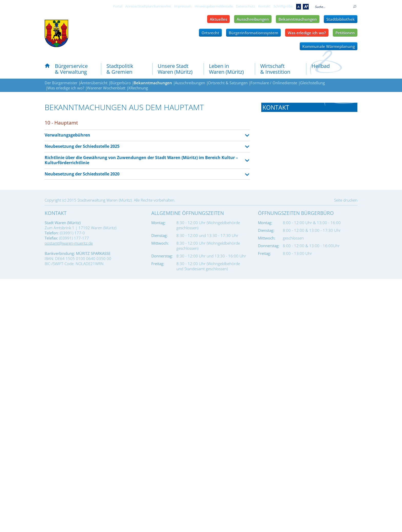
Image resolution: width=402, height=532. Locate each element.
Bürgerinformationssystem (253, 33)
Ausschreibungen (253, 19)
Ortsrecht (210, 33)
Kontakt (264, 6)
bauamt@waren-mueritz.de (298, 417)
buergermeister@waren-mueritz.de (305, 149)
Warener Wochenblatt (106, 88)
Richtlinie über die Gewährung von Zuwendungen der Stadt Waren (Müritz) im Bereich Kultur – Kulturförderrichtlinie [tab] (141, 160)
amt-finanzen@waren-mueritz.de (303, 306)
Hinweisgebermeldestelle (214, 6)
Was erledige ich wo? (307, 33)
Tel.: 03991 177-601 (279, 404)
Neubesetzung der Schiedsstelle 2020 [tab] (82, 174)
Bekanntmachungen (298, 19)
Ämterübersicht (94, 83)
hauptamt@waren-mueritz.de (300, 201)
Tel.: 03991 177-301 (279, 345)
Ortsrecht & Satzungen (228, 83)
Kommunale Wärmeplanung (329, 46)
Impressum (183, 6)
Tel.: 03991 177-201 (279, 293)
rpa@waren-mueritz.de (294, 254)
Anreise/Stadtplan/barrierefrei (148, 6)
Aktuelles (218, 19)
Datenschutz (245, 6)
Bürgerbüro (120, 83)
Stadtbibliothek (341, 19)
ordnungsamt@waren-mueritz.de (303, 359)
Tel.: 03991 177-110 (279, 188)
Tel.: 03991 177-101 (279, 135)
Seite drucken (346, 453)
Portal (118, 6)
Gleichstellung (312, 83)
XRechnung (138, 88)
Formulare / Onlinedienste (274, 83)
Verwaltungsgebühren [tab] (67, 135)
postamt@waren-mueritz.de (69, 496)
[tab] (309, 107)
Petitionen (345, 33)
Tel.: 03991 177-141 (279, 241)
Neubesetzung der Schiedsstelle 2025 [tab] (82, 146)
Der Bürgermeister (61, 83)
